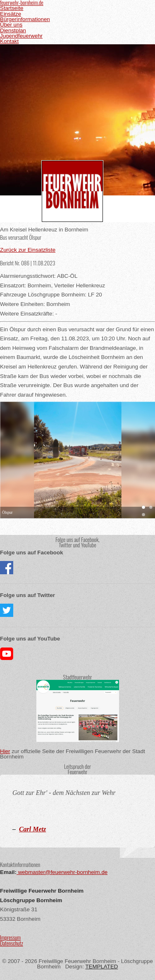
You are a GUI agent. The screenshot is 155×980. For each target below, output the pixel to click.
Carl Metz (32, 829)
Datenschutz (12, 943)
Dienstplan (13, 30)
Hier (5, 751)
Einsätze (11, 14)
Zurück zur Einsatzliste (28, 250)
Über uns (11, 25)
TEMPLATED (101, 967)
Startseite (12, 8)
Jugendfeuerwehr (21, 36)
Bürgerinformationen (25, 19)
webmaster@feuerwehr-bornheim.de (62, 872)
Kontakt (9, 41)
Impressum (10, 937)
